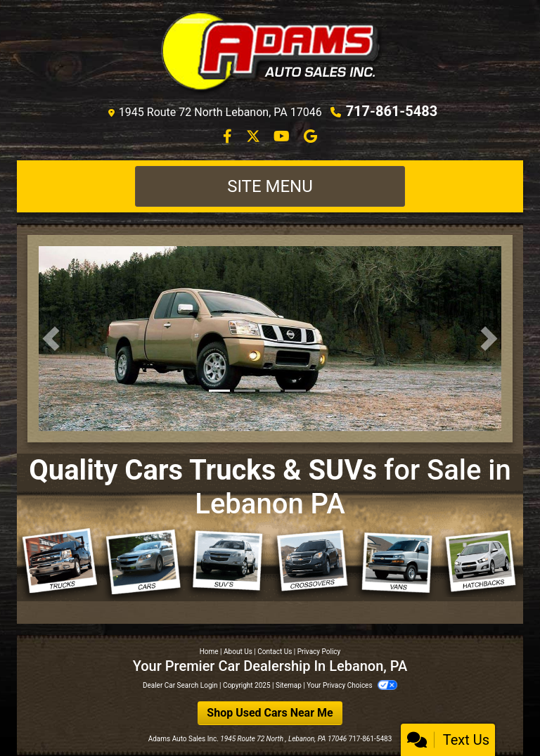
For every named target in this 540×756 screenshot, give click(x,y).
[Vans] (397, 563)
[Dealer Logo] (270, 54)
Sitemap (289, 685)
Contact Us (275, 652)
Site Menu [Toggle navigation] (270, 186)
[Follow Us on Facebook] (229, 137)
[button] (51, 339)
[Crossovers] (312, 562)
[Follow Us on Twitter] (255, 137)
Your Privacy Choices (352, 685)
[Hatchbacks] (481, 562)
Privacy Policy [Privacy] (319, 652)
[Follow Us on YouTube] (283, 137)
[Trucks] (59, 564)
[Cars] (143, 564)
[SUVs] (228, 563)
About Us (238, 652)
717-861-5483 (392, 111)
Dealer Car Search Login (180, 685)
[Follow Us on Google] (310, 137)
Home (209, 652)
